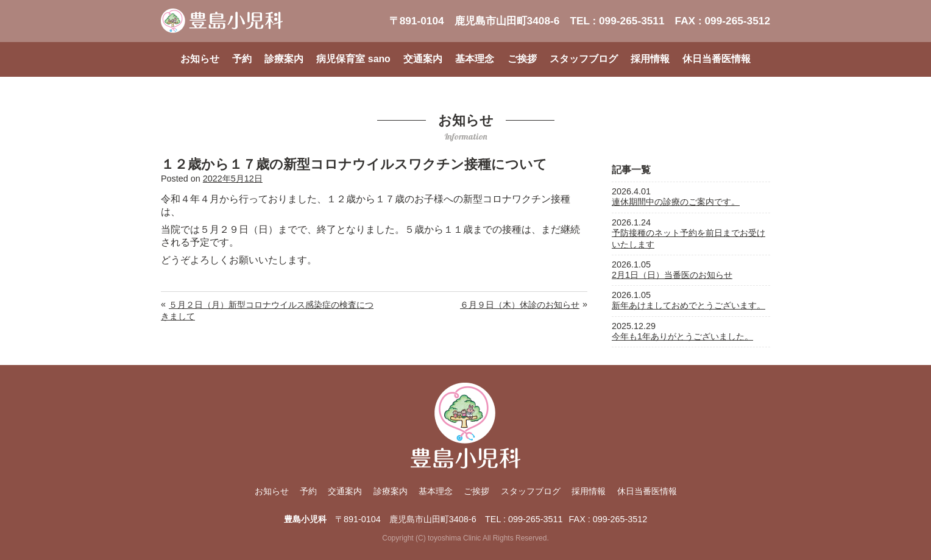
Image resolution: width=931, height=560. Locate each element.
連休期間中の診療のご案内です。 (676, 202)
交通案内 (423, 59)
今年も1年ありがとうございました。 (682, 336)
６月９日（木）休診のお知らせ (520, 305)
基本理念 (475, 59)
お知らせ (200, 59)
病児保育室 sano (353, 59)
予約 (242, 59)
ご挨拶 (522, 59)
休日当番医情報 (717, 59)
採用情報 (650, 59)
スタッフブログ (584, 59)
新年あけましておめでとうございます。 (689, 305)
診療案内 (284, 59)
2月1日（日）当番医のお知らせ (672, 275)
